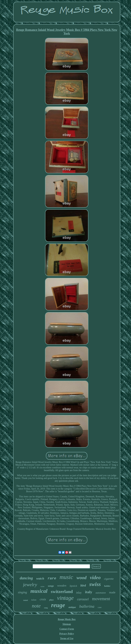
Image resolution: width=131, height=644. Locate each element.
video (95, 577)
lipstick (73, 586)
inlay (79, 593)
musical (39, 591)
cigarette (109, 579)
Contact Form (67, 629)
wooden (62, 586)
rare (52, 578)
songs (51, 586)
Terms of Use (67, 638)
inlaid (26, 600)
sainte (42, 586)
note (36, 606)
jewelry (30, 585)
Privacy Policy (67, 634)
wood (82, 578)
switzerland (62, 592)
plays (51, 600)
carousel (83, 599)
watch (40, 578)
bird (83, 585)
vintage (65, 598)
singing (22, 592)
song (46, 608)
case (100, 607)
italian (34, 600)
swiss (95, 584)
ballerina (87, 606)
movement (101, 599)
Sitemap (67, 624)
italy (89, 592)
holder (107, 586)
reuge (58, 605)
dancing (26, 578)
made (112, 592)
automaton (101, 593)
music (66, 577)
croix (43, 599)
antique (72, 607)
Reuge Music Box (67, 619)
